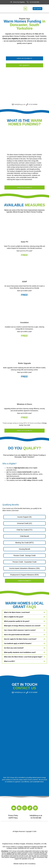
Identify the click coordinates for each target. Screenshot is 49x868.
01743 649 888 (36, 818)
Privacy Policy (13, 815)
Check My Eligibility (19, 2)
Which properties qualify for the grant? (17, 621)
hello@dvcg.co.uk (36, 815)
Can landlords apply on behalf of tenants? (18, 643)
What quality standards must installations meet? (20, 652)
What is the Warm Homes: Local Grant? (17, 612)
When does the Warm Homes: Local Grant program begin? (23, 657)
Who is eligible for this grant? (14, 617)
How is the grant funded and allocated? (17, 635)
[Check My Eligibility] (11, 2)
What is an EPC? (10, 661)
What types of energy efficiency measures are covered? (22, 626)
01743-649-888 (34, 2)
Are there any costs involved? (14, 648)
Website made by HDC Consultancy (24, 864)
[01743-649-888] (28, 2)
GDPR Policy (13, 818)
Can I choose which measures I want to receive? (20, 630)
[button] (25, 9)
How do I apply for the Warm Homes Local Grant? (20, 639)
